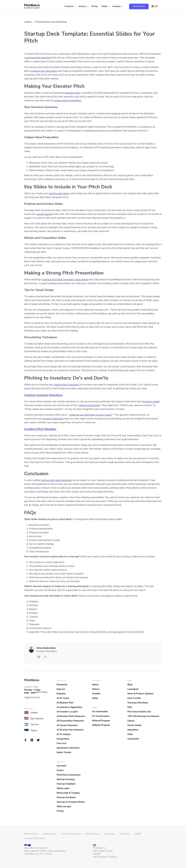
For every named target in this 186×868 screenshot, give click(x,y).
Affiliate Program (101, 725)
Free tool (62, 743)
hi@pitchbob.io (32, 697)
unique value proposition (68, 100)
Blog (130, 685)
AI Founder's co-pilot (67, 712)
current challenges (53, 419)
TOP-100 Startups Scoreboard (143, 716)
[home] (32, 6)
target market (45, 214)
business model (151, 401)
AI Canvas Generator (67, 725)
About (95, 685)
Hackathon (133, 730)
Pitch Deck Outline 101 (139, 712)
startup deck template (38, 58)
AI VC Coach (63, 698)
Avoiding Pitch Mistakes (40, 429)
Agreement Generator (68, 748)
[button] (70, 6)
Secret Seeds (135, 725)
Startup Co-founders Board (71, 802)
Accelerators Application (69, 707)
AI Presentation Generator (70, 721)
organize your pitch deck (44, 71)
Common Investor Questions (43, 395)
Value (95, 698)
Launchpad (133, 689)
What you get (64, 806)
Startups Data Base (138, 703)
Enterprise (62, 685)
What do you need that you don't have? (91, 415)
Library (131, 721)
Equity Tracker (64, 752)
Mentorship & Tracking (68, 793)
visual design (82, 279)
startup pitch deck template (58, 279)
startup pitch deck (59, 193)
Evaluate (61, 694)
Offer (130, 734)
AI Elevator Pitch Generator (71, 716)
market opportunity (89, 405)
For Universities (100, 712)
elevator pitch (72, 93)
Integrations (63, 739)
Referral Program (101, 721)
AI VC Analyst (64, 734)
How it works (134, 698)
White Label (63, 788)
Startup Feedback (66, 784)
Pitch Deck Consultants (69, 775)
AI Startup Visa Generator (70, 730)
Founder (96, 694)
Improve (61, 689)
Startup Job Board (66, 797)
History (96, 689)
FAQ (130, 707)
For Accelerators (101, 716)
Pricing (94, 6)
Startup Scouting (66, 779)
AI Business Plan (65, 703)
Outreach (61, 766)
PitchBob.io (32, 680)
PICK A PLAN (139, 6)
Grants (60, 770)
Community (133, 739)
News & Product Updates (141, 694)
